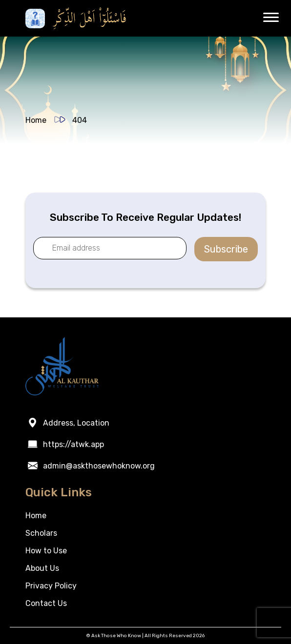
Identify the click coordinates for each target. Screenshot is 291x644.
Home (36, 120)
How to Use (46, 551)
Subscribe (226, 249)
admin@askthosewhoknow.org (99, 466)
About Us (42, 568)
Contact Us (46, 603)
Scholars (41, 533)
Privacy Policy (51, 586)
